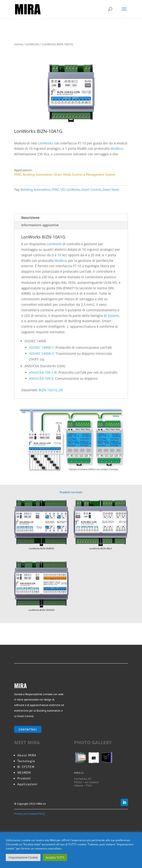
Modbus (117, 148)
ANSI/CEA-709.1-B (43, 372)
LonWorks (32, 44)
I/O (63, 189)
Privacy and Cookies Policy (30, 814)
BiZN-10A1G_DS (51, 390)
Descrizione (30, 218)
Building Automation (36, 189)
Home (18, 44)
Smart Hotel (111, 189)
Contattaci (28, 729)
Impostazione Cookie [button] (23, 857)
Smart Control (91, 189)
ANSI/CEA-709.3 (41, 378)
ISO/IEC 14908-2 (41, 353)
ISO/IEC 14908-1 (41, 347)
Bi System (111, 316)
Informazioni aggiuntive (40, 225)
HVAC (56, 189)
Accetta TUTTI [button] (55, 857)
